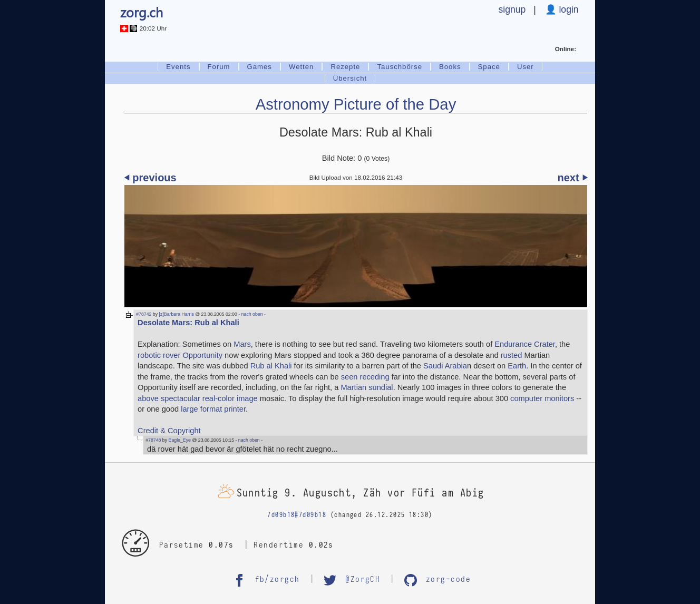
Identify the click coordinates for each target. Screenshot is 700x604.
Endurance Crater (525, 344)
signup (512, 9)
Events (178, 67)
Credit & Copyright (169, 431)
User (526, 67)
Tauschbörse (400, 67)
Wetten (301, 67)
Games (260, 67)
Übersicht (350, 78)
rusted (512, 355)
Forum (219, 67)
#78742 (144, 314)
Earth (517, 366)
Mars (242, 344)
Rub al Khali (271, 366)
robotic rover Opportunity (180, 355)
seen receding (365, 377)
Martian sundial (367, 387)
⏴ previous (150, 178)
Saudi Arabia (445, 366)
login (568, 9)
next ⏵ (573, 178)
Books (450, 67)
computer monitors (542, 398)
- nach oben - (251, 314)
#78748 (153, 440)
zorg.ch (142, 12)
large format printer (213, 409)
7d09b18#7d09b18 (297, 515)
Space (489, 67)
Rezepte (345, 67)
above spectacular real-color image (198, 398)
